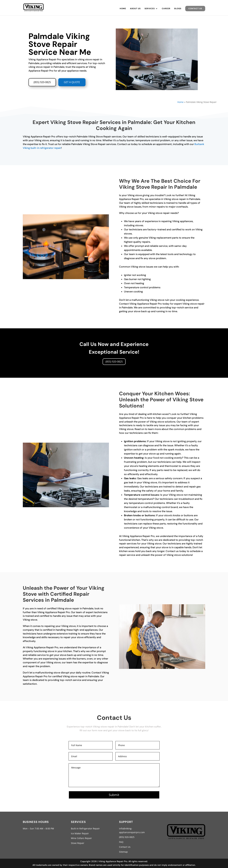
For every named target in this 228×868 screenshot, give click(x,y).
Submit (114, 795)
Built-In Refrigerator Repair (85, 829)
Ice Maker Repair (80, 833)
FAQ (121, 842)
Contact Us (195, 9)
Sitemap (123, 852)
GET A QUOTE (72, 82)
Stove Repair (78, 843)
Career (166, 9)
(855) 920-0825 (42, 82)
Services (150, 9)
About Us (135, 9)
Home (123, 9)
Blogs (178, 9)
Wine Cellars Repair (81, 838)
